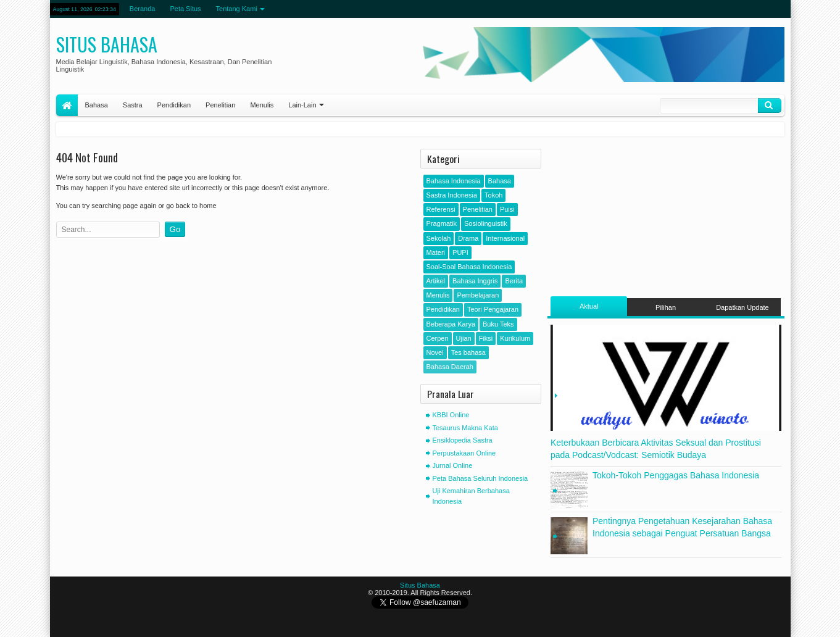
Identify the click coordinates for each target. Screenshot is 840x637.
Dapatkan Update (742, 307)
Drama (468, 238)
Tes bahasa (468, 352)
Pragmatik (442, 223)
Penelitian (220, 105)
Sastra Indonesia (452, 195)
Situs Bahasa (107, 44)
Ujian (464, 338)
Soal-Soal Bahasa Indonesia (469, 267)
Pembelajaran (478, 295)
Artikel (436, 281)
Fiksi (486, 338)
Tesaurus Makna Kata (465, 428)
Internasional (505, 238)
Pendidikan (174, 105)
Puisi (507, 209)
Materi (436, 252)
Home (67, 105)
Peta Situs (185, 9)
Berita (514, 281)
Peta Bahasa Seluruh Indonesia (480, 478)
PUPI (460, 252)
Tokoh (493, 195)
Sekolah (439, 238)
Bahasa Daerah (450, 367)
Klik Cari (770, 106)
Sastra (133, 105)
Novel (435, 352)
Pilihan (666, 307)
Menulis (262, 105)
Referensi (441, 209)
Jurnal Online (453, 465)
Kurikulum (515, 338)
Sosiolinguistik (486, 223)
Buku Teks (498, 324)
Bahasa (97, 105)
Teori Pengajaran (493, 309)
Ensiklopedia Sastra (463, 440)
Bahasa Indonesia (454, 181)
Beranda (143, 9)
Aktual (589, 306)
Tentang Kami (237, 9)
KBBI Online (451, 415)
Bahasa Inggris (475, 281)
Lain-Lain (302, 105)
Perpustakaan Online (464, 453)
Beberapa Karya (451, 324)
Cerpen (438, 338)
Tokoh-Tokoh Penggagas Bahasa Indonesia (676, 475)
